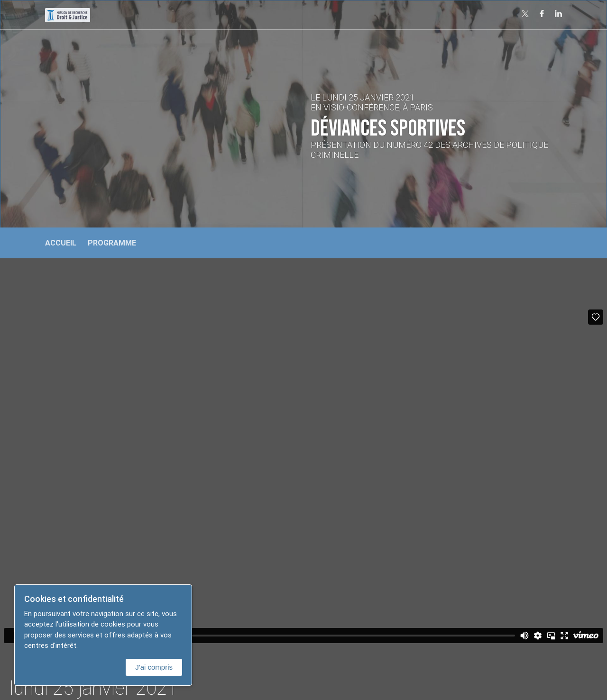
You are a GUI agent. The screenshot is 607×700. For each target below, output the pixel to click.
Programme (112, 243)
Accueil (61, 243)
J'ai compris (154, 667)
